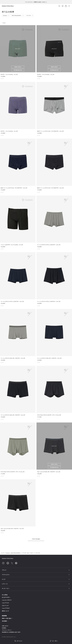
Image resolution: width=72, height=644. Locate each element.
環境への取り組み (7, 618)
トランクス (29, 15)
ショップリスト (6, 603)
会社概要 (5, 621)
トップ (3, 553)
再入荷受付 (19, 67)
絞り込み (18, 641)
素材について (5, 611)
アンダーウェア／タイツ (28, 553)
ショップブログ (6, 608)
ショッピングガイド (7, 600)
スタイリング (5, 606)
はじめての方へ (6, 597)
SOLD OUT (18, 49)
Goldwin (5, 15)
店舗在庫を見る (19, 70)
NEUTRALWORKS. (17, 15)
